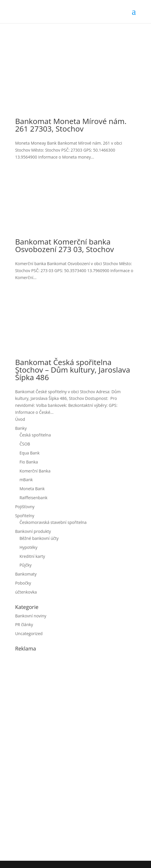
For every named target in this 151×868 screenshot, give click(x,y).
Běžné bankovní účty (39, 538)
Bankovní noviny (31, 616)
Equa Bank (30, 453)
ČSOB (25, 444)
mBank (26, 480)
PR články (24, 625)
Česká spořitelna (35, 435)
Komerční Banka (35, 471)
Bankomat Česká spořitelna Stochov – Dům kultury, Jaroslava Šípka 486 (73, 370)
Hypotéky (29, 547)
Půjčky (26, 565)
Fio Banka (29, 462)
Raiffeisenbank (33, 498)
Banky (21, 428)
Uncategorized (29, 634)
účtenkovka (26, 592)
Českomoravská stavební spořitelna (53, 522)
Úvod (20, 419)
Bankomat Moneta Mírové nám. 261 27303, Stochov (71, 125)
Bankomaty (26, 574)
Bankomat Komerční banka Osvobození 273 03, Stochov (65, 245)
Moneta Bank (32, 489)
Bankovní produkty (33, 531)
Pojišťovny (25, 507)
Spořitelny (25, 516)
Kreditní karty (32, 556)
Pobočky (23, 583)
